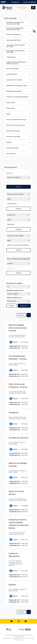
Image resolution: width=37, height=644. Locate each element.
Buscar (19, 187)
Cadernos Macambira (14, 555)
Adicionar (19, 273)
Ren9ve (12, 585)
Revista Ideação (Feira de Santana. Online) (18, 328)
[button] (19, 23)
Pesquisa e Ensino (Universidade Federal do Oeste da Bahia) (19, 524)
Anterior (21, 315)
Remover (19, 209)
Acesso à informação (30, 2)
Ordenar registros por (14, 298)
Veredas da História (19, 438)
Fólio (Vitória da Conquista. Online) (18, 386)
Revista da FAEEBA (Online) (18, 465)
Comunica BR (15, 2)
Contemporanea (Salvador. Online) (18, 357)
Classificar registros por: (15, 290)
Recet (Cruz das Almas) (16, 493)
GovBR (3, 2)
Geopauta (14, 412)
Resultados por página (14, 283)
